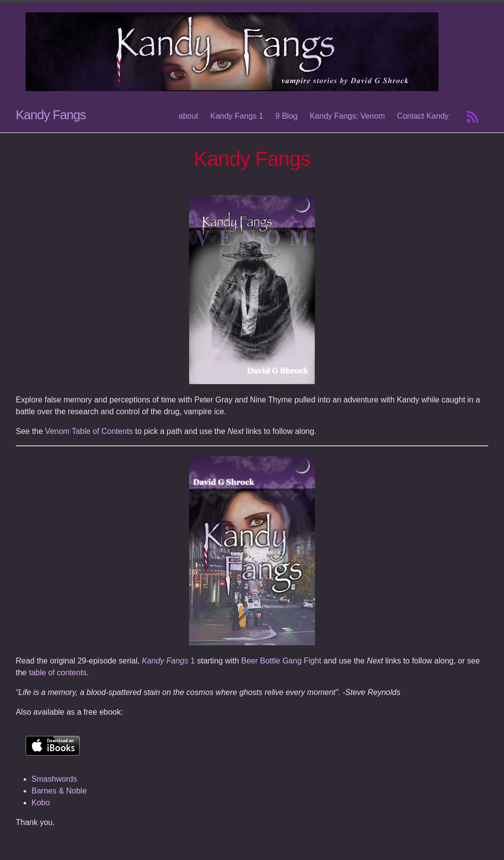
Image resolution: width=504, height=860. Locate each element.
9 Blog (286, 116)
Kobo (41, 803)
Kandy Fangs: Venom (347, 116)
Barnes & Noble (59, 791)
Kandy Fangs (51, 115)
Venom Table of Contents (89, 431)
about (189, 116)
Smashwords (54, 779)
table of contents (58, 673)
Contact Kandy (423, 116)
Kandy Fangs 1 (237, 116)
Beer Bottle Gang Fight (281, 661)
